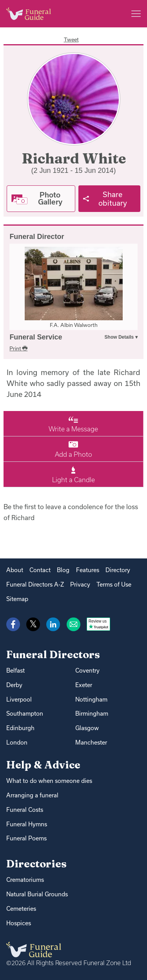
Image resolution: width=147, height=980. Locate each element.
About (15, 570)
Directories (36, 864)
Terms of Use (114, 584)
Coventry (87, 670)
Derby (14, 685)
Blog (63, 570)
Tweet (71, 39)
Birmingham (92, 713)
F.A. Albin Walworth (74, 325)
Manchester (91, 742)
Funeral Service (36, 337)
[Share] (109, 199)
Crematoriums (25, 880)
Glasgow (87, 728)
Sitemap (17, 599)
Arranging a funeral (32, 795)
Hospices (19, 923)
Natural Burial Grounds (37, 894)
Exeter (84, 685)
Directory (118, 570)
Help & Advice (43, 765)
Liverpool (19, 699)
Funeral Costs (25, 810)
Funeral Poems (26, 838)
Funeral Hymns (27, 824)
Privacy (80, 584)
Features (88, 570)
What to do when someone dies (49, 781)
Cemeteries (21, 909)
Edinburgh (20, 728)
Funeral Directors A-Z (35, 584)
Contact (40, 570)
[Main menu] (136, 14)
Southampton (25, 713)
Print (18, 348)
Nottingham (91, 699)
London (17, 742)
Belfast (15, 670)
